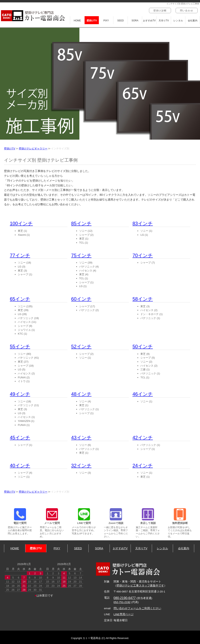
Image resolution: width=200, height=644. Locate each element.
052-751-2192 (122, 602)
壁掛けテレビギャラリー (33, 149)
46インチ (143, 394)
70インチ (143, 255)
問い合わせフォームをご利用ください (137, 608)
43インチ (81, 438)
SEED (120, 21)
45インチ (20, 438)
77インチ (20, 255)
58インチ (143, 299)
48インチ (81, 394)
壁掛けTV (92, 21)
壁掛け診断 (160, 11)
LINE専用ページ (124, 614)
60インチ (81, 299)
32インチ (81, 466)
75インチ (81, 255)
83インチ (143, 223)
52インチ (81, 346)
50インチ (143, 346)
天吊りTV (164, 21)
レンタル (178, 21)
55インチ (20, 346)
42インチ (143, 438)
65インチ (20, 299)
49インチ (20, 394)
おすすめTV (149, 21)
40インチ (20, 466)
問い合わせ (187, 11)
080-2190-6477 (125, 598)
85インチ (81, 223)
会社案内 (193, 21)
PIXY (106, 21)
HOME (77, 21)
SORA (135, 21)
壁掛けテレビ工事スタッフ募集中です (140, 586)
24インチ (143, 466)
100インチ (21, 223)
